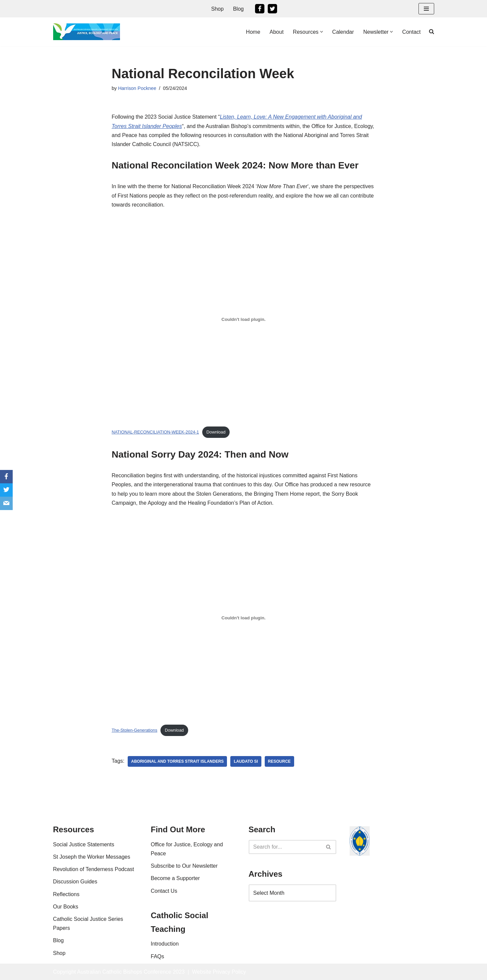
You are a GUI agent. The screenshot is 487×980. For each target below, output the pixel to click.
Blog (238, 9)
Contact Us (164, 891)
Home (253, 32)
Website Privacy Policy (219, 972)
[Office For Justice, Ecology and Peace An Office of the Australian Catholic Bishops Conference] (87, 32)
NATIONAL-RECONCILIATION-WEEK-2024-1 (155, 432)
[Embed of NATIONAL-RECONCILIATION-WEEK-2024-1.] (243, 320)
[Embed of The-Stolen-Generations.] (243, 618)
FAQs (157, 956)
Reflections (66, 894)
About (277, 32)
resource (279, 761)
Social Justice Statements (84, 844)
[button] (322, 32)
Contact (411, 32)
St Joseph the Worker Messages (92, 857)
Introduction (165, 944)
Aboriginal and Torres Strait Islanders (177, 761)
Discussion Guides (75, 882)
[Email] (6, 503)
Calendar (343, 32)
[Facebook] (260, 9)
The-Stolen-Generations (135, 730)
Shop (217, 9)
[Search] (285, 847)
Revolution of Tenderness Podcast (94, 869)
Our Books (66, 907)
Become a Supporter (175, 878)
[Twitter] (272, 9)
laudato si (246, 761)
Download (216, 432)
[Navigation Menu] (426, 9)
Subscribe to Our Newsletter (184, 866)
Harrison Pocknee (137, 88)
